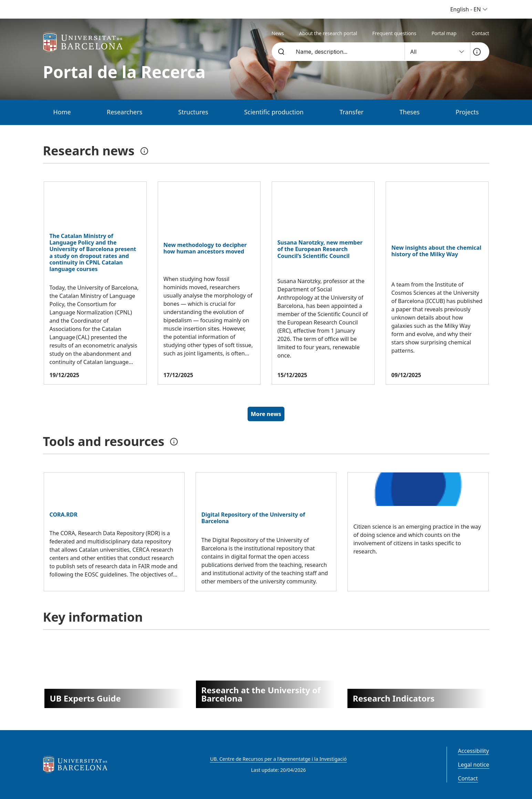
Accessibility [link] (473, 751)
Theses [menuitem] (410, 112)
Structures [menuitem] (193, 112)
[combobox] (346, 52)
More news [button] (266, 414)
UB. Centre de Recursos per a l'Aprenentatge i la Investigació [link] (278, 759)
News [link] (278, 33)
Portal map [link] (444, 33)
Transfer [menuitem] (352, 112)
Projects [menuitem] (467, 112)
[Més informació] (477, 52)
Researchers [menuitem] (124, 112)
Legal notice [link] (474, 765)
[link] (85, 42)
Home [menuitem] (62, 112)
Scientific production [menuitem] (274, 112)
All (437, 52)
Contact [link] (481, 33)
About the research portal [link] (328, 33)
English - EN (469, 9)
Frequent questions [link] (394, 33)
